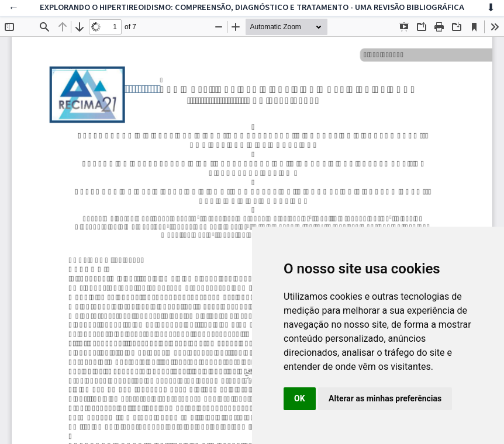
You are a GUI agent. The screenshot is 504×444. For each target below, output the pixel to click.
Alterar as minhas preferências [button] (385, 398)
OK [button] (300, 398)
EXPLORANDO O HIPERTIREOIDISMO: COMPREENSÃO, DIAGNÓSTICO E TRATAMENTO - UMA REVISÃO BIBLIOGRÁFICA (252, 7)
